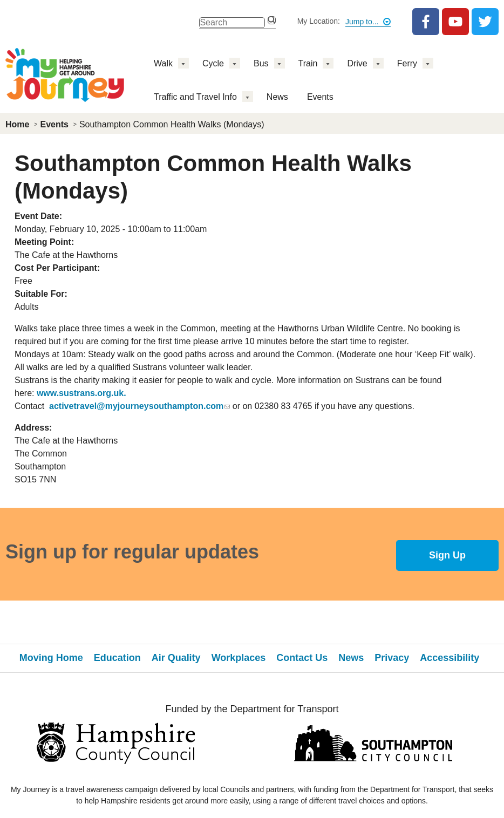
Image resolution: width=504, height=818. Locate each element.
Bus (261, 63)
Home (17, 124)
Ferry (407, 63)
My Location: (319, 21)
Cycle (213, 63)
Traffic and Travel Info (195, 97)
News (277, 97)
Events (320, 97)
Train (308, 63)
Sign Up (447, 555)
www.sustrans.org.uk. (81, 393)
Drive (357, 63)
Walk (163, 63)
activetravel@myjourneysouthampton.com (139, 406)
